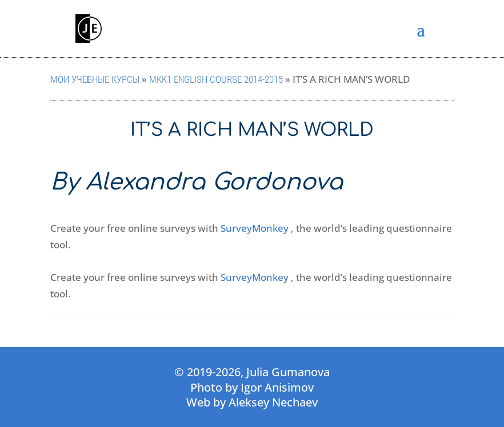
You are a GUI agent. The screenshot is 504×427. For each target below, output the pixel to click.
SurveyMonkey (255, 228)
